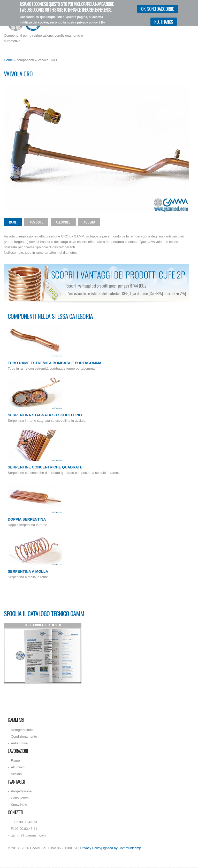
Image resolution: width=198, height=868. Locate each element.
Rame (13, 222)
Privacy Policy (91, 848)
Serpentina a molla (28, 571)
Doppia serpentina (27, 519)
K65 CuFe (36, 222)
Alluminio (63, 222)
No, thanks (164, 22)
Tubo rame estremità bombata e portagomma (55, 363)
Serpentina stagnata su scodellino (45, 415)
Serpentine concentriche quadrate (45, 467)
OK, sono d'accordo (158, 9)
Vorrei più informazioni (95, 33)
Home (8, 60)
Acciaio (89, 222)
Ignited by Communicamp (122, 848)
